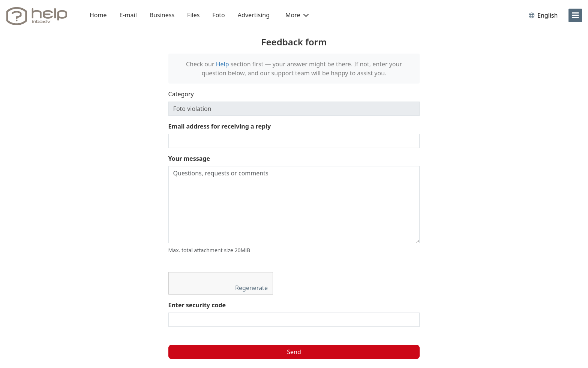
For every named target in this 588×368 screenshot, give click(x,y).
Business (162, 15)
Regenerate (252, 288)
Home (98, 15)
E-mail (128, 15)
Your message (189, 159)
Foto (218, 15)
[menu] (575, 15)
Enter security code (197, 305)
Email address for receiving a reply (220, 126)
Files (193, 15)
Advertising (254, 15)
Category (181, 94)
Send (294, 352)
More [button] (297, 15)
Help (223, 64)
